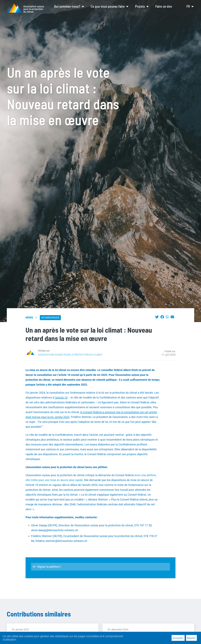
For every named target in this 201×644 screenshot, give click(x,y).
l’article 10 (61, 398)
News (29, 317)
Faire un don (164, 6)
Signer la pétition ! (47, 567)
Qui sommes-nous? (69, 6)
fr (190, 6)
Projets (142, 6)
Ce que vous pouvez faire (109, 6)
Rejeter (191, 638)
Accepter (178, 638)
